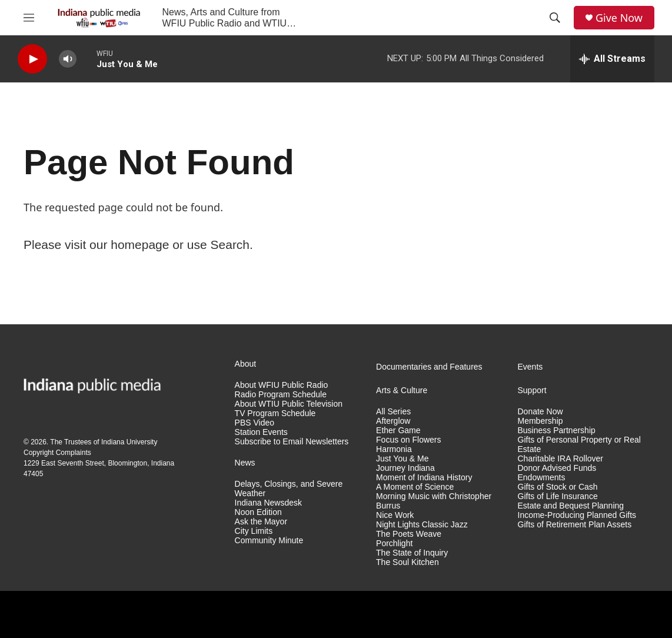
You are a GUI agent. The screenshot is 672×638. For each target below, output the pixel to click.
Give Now (619, 18)
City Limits (254, 531)
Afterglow (393, 421)
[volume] (68, 59)
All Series (393, 412)
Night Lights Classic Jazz (422, 525)
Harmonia (394, 449)
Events (530, 367)
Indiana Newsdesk (268, 503)
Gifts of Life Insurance (558, 496)
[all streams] (612, 59)
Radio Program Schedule (281, 395)
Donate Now (540, 412)
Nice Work (395, 515)
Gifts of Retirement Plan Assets (575, 525)
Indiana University (129, 442)
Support (532, 391)
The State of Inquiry (412, 553)
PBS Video (255, 423)
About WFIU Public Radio (282, 385)
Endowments (542, 478)
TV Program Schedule (275, 413)
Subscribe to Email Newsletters (292, 442)
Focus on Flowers (408, 440)
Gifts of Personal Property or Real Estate (579, 445)
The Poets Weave (409, 534)
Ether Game (398, 431)
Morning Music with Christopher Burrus (434, 501)
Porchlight (394, 544)
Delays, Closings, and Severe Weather (289, 489)
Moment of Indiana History (424, 478)
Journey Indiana (405, 468)
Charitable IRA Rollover (561, 459)
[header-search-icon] (555, 18)
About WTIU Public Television (289, 404)
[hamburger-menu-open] (29, 18)
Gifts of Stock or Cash (558, 487)
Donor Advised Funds (557, 468)
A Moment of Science (415, 487)
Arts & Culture (402, 391)
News (245, 463)
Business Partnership (557, 431)
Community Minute (269, 541)
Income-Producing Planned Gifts (577, 515)
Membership (540, 421)
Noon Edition (258, 512)
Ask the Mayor (261, 522)
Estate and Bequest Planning (571, 506)
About (246, 364)
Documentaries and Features (429, 367)
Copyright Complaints (57, 453)
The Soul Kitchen (407, 562)
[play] (32, 59)
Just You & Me (402, 459)
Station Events (261, 432)
